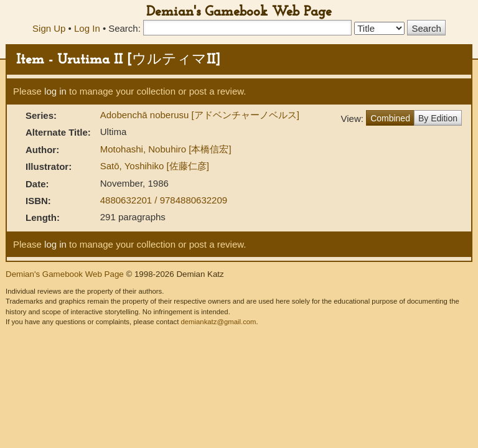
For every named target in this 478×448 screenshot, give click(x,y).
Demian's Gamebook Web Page (239, 12)
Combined (390, 118)
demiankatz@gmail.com (218, 322)
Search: (124, 28)
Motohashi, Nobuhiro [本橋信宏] (166, 149)
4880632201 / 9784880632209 (164, 200)
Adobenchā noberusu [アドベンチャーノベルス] (200, 115)
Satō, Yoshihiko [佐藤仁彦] (155, 166)
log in (55, 91)
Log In (87, 28)
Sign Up (49, 28)
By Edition (438, 118)
